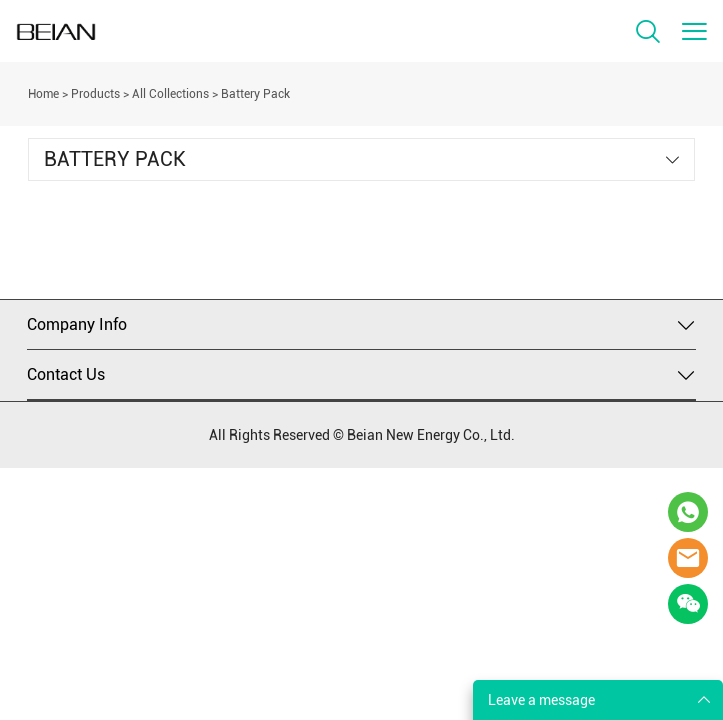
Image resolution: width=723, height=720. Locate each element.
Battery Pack (255, 94)
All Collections (170, 94)
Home (43, 94)
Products (95, 94)
